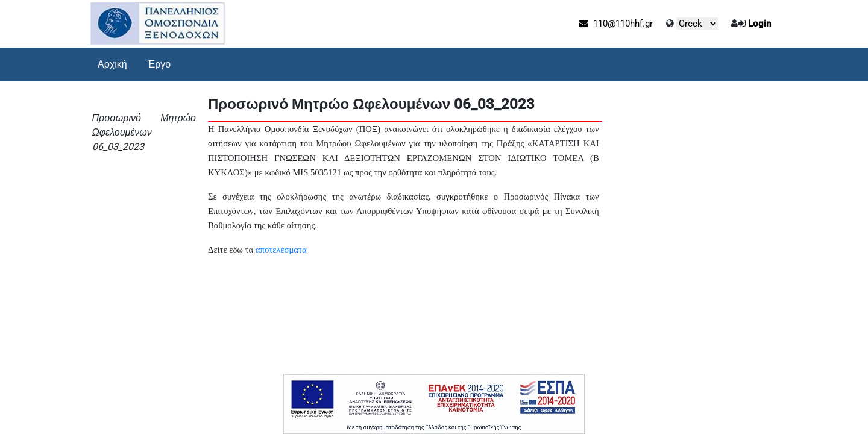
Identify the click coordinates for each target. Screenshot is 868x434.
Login (759, 24)
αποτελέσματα (281, 250)
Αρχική (112, 64)
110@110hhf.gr (616, 24)
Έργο (159, 64)
